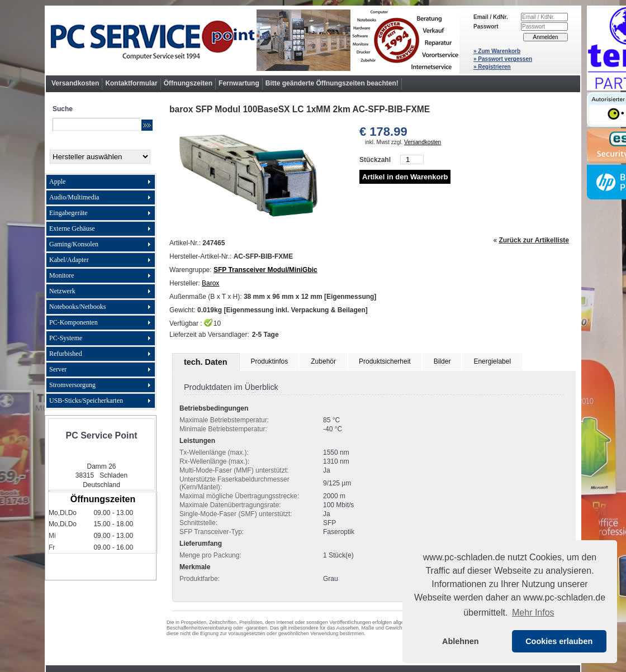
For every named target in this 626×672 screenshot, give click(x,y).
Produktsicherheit (385, 361)
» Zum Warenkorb (497, 51)
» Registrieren (492, 67)
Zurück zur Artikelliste (534, 240)
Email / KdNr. (491, 17)
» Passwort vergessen (503, 59)
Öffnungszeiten (188, 83)
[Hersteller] (100, 157)
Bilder (442, 361)
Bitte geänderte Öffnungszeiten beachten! (332, 83)
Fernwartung (239, 83)
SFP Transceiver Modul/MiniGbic (265, 270)
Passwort (486, 27)
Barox (210, 283)
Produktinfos (270, 361)
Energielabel (492, 361)
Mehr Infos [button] (533, 613)
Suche (63, 109)
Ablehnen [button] (461, 641)
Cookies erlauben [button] (559, 641)
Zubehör (323, 361)
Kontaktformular (131, 83)
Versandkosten (75, 83)
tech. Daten (206, 362)
